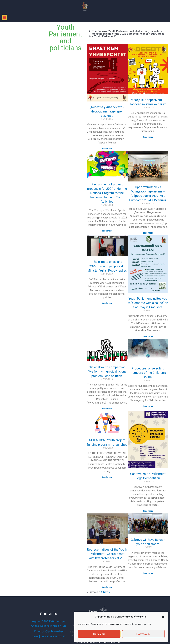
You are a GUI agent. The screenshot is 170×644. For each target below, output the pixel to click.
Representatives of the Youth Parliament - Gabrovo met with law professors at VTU (107, 554)
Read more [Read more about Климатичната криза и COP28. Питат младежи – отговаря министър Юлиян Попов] (107, 303)
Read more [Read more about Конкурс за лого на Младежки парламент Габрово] (148, 511)
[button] (163, 617)
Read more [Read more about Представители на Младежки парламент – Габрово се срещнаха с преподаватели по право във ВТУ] (107, 587)
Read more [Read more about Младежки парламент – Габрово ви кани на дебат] (148, 137)
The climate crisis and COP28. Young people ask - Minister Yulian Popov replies (107, 266)
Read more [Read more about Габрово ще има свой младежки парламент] (148, 573)
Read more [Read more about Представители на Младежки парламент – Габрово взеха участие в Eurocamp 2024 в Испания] (148, 233)
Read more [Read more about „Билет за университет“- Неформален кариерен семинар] (107, 149)
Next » (107, 592)
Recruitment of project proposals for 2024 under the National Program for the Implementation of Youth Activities (107, 193)
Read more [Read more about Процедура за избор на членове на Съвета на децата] (148, 406)
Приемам (99, 634)
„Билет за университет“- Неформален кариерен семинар (107, 111)
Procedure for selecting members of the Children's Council (148, 373)
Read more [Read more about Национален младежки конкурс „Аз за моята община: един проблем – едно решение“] (107, 409)
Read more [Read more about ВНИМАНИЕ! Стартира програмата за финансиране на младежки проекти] (107, 477)
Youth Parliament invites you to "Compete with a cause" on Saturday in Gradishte (148, 303)
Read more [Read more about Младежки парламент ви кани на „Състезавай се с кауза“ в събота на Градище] (148, 336)
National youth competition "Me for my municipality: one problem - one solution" (107, 371)
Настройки (143, 634)
